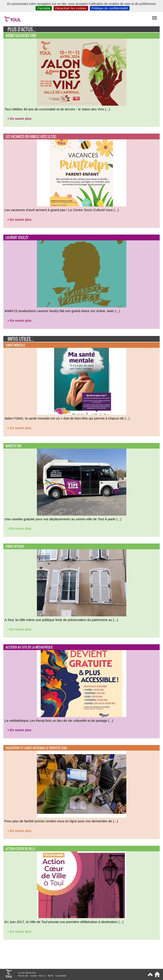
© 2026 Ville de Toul (27, 973)
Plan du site (23, 976)
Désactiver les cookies (71, 8)
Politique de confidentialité (110, 8)
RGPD (51, 976)
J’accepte (44, 8)
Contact (33, 976)
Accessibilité (61, 976)
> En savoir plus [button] (19, 119)
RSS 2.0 (42, 976)
